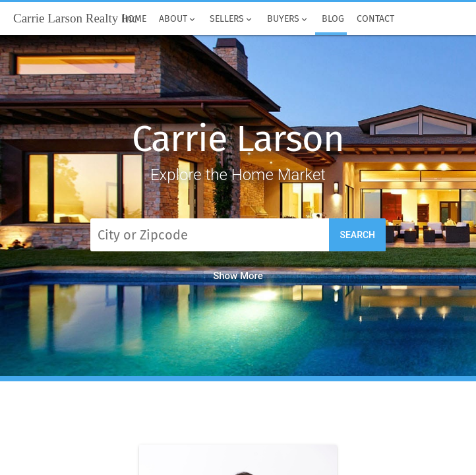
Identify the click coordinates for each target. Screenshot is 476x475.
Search (357, 235)
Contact (375, 19)
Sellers (232, 19)
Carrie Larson (238, 139)
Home (134, 19)
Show (238, 276)
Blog (333, 19)
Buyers (288, 19)
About (178, 19)
